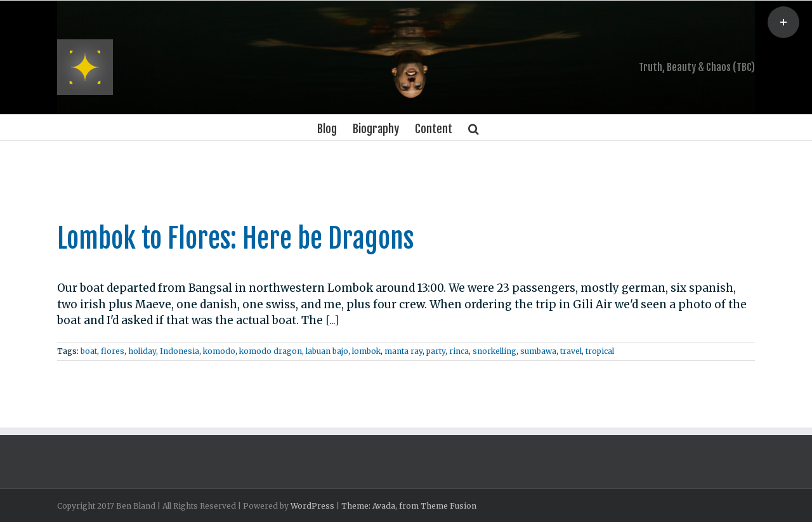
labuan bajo (324, 351)
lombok (364, 351)
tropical (597, 351)
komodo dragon (268, 351)
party (433, 351)
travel (568, 351)
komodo (217, 351)
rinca (456, 351)
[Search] (471, 127)
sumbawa (536, 351)
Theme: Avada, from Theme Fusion (406, 506)
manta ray (401, 351)
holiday (140, 351)
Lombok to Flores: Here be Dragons (233, 238)
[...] (330, 320)
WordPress (310, 506)
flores (110, 351)
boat (86, 351)
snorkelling (492, 351)
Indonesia (177, 351)
